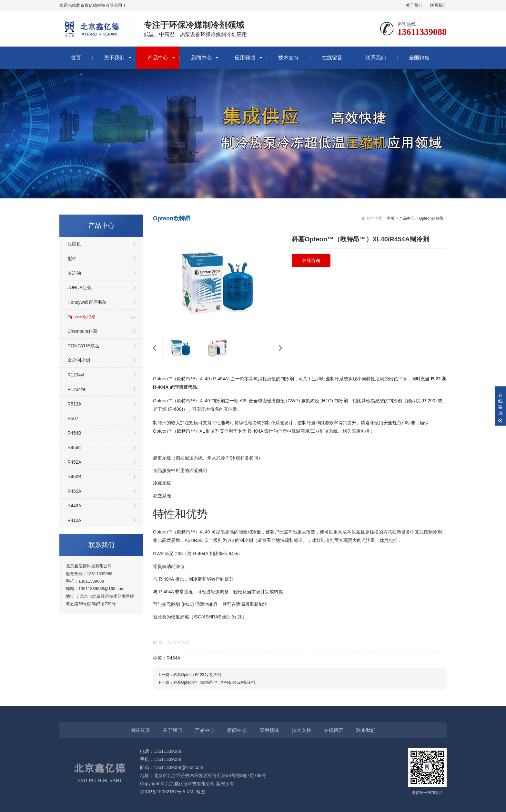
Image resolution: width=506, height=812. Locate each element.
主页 (391, 218)
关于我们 (414, 5)
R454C (75, 448)
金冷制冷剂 (79, 360)
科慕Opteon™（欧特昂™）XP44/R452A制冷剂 (214, 682)
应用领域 (245, 58)
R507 (73, 418)
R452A (74, 462)
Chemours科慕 (82, 331)
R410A (74, 520)
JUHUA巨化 (80, 288)
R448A (74, 506)
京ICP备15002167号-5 (163, 792)
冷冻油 (74, 273)
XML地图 (196, 792)
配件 (72, 258)
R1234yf (76, 375)
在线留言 (332, 58)
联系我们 (438, 5)
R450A (74, 491)
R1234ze (76, 389)
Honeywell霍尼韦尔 (87, 302)
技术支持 (288, 58)
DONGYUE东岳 (83, 346)
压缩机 (74, 244)
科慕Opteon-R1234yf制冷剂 (197, 675)
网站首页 (140, 730)
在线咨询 (311, 260)
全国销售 (419, 58)
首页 (76, 58)
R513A (74, 404)
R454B (74, 433)
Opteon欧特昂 (82, 317)
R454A (173, 658)
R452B (74, 477)
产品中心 (158, 58)
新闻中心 (201, 58)
